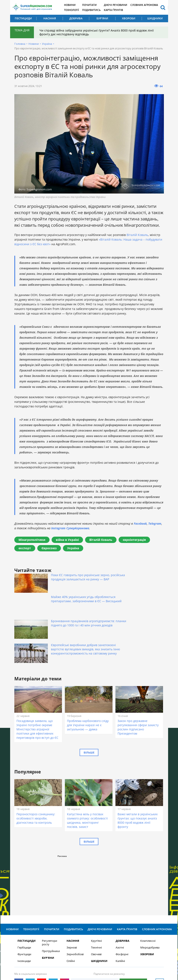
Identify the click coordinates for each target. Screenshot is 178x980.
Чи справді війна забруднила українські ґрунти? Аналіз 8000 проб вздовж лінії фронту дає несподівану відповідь (97, 32)
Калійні (120, 911)
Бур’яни (102, 18)
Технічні (96, 897)
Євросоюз (49, 548)
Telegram (155, 524)
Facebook (140, 524)
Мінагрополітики (32, 540)
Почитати (93, 5)
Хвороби (129, 18)
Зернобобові (75, 904)
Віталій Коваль (137, 235)
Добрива (76, 18)
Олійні (71, 911)
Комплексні (148, 890)
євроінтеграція (134, 540)
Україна (47, 44)
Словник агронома (150, 5)
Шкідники (155, 18)
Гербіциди (24, 897)
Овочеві (96, 904)
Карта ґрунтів (118, 10)
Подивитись (95, 10)
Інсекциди (24, 911)
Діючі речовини (120, 5)
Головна (20, 44)
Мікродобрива (150, 897)
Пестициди (23, 18)
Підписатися (133, 932)
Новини (72, 5)
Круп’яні (96, 890)
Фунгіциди (24, 904)
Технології (74, 10)
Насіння (50, 18)
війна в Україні (67, 540)
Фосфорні (122, 904)
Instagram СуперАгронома (70, 528)
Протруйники (51, 901)
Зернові (72, 897)
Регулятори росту (50, 892)
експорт (25, 548)
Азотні (120, 897)
